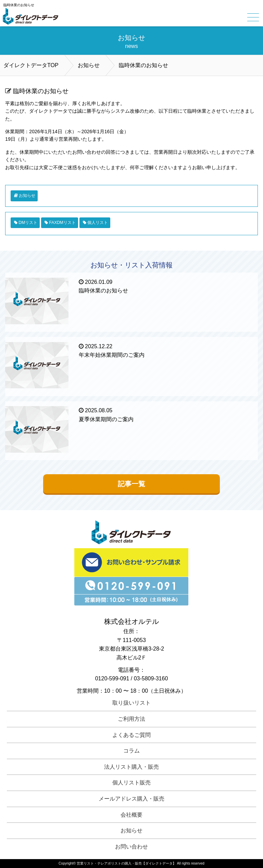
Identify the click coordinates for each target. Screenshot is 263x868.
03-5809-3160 (151, 678)
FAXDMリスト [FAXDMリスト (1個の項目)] (62, 223)
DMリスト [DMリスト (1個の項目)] (28, 223)
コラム (131, 751)
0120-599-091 (112, 678)
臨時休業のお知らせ (103, 291)
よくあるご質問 (131, 735)
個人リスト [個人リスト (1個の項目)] (98, 223)
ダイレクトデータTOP (31, 65)
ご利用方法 (131, 719)
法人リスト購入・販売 (131, 767)
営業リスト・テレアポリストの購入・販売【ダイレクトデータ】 (126, 863)
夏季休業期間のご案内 (106, 419)
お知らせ (89, 65)
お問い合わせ (131, 847)
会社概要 (131, 815)
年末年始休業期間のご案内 (112, 355)
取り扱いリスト (131, 703)
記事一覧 (131, 484)
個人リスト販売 (131, 783)
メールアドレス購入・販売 (131, 799)
